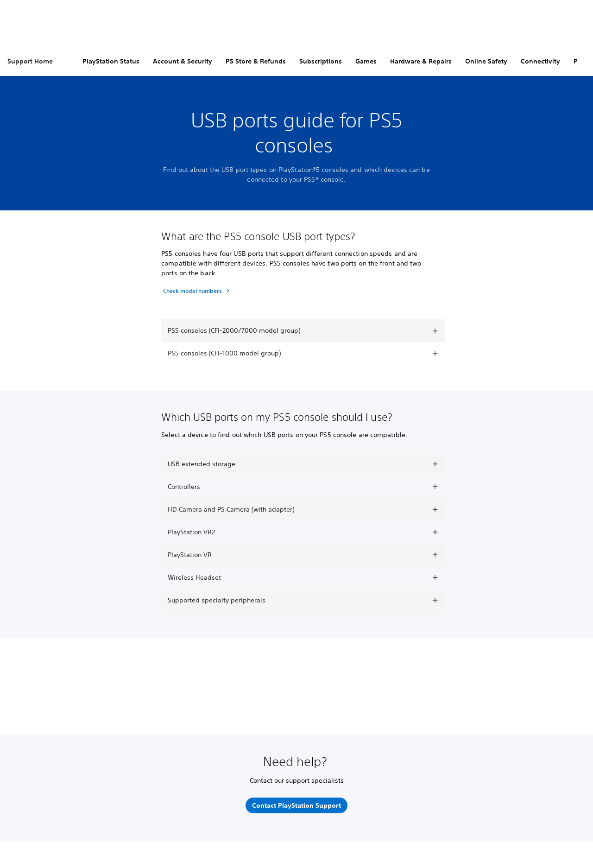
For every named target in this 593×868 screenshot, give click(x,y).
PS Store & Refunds (256, 61)
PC (578, 61)
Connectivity (540, 61)
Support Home (30, 61)
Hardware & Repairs (421, 61)
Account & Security (183, 61)
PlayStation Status (111, 61)
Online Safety (486, 61)
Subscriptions (321, 61)
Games (366, 61)
